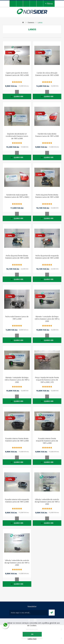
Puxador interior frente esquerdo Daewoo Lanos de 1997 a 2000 (47, 441)
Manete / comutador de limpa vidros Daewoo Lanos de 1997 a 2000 (47, 319)
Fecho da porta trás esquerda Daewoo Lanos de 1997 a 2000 (47, 257)
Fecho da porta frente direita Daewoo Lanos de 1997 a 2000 (47, 196)
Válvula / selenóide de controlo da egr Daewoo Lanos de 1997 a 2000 (47, 502)
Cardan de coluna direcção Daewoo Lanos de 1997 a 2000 (47, 74)
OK (32, 634)
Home (23, 22)
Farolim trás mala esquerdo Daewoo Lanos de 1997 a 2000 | (17, 196)
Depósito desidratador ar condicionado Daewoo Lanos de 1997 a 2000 (17, 136)
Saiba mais (32, 639)
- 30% (39, 174)
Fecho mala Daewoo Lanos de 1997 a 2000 (17, 318)
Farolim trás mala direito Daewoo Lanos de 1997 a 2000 (47, 135)
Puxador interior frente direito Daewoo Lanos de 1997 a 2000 (17, 440)
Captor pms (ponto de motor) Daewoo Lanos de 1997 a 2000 (17, 74)
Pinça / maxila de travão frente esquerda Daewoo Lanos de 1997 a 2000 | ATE (47, 380)
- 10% (9, 53)
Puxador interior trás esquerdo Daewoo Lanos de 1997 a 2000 (17, 501)
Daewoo (31, 22)
